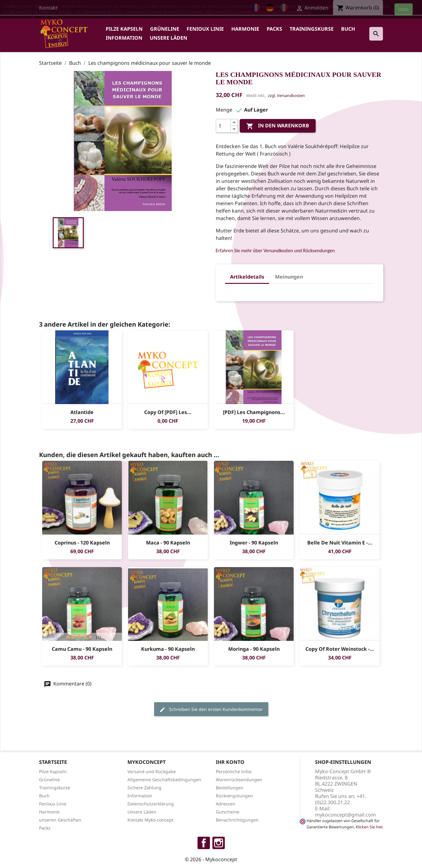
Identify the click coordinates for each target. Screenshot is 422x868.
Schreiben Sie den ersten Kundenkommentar (211, 709)
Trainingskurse (312, 29)
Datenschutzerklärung (151, 804)
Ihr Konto (230, 762)
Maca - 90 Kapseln (168, 543)
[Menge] (223, 126)
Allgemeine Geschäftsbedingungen (164, 780)
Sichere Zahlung (144, 788)
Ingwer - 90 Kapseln (254, 543)
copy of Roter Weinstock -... (340, 649)
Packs (274, 29)
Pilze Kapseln (124, 29)
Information (124, 38)
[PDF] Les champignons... (254, 412)
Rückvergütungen (234, 796)
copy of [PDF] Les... (168, 412)
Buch (348, 29)
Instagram (219, 843)
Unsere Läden (169, 38)
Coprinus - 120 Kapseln (82, 543)
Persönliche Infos (234, 771)
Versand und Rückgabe (152, 771)
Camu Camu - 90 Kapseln (82, 649)
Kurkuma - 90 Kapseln (168, 649)
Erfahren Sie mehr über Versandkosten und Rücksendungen (275, 251)
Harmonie (245, 29)
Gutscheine (228, 812)
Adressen (226, 804)
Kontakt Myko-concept (150, 820)
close (404, 9)
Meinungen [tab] (289, 277)
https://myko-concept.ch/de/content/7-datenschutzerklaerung (258, 12)
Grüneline (165, 29)
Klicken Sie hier (369, 827)
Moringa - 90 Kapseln (254, 649)
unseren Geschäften (60, 820)
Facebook (204, 843)
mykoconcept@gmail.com (345, 815)
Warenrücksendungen (239, 780)
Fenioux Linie (205, 29)
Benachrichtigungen (237, 820)
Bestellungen (230, 788)
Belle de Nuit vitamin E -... (340, 543)
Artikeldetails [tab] (247, 277)
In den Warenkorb (278, 126)
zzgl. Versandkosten (286, 95)
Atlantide (82, 412)
